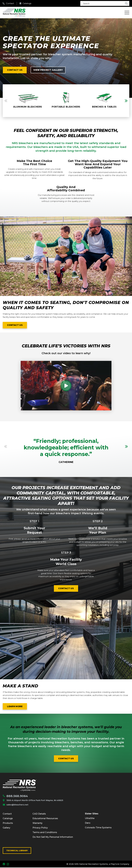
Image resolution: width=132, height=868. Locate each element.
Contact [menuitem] (7, 814)
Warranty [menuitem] (37, 823)
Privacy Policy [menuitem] (40, 828)
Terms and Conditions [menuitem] (45, 833)
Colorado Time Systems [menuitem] (98, 828)
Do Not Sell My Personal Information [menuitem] (53, 837)
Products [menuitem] (8, 823)
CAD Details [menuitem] (39, 814)
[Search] (105, 3)
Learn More (17, 707)
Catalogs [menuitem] (8, 819)
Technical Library (17, 851)
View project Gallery (49, 70)
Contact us (15, 70)
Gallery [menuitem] (6, 828)
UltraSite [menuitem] (90, 819)
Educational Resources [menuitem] (45, 819)
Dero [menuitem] (88, 823)
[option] (28, 101)
